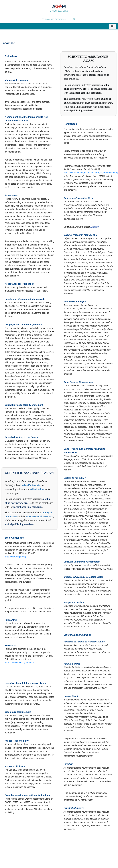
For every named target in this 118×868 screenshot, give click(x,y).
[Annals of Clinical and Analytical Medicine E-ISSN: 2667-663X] (59, 7)
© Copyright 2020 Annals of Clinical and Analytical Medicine (40, 857)
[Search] (56, 19)
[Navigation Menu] (112, 26)
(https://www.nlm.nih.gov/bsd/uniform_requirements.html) (91, 173)
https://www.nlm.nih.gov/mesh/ (19, 663)
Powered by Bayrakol (87, 857)
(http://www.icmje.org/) (15, 557)
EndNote (94, 227)
